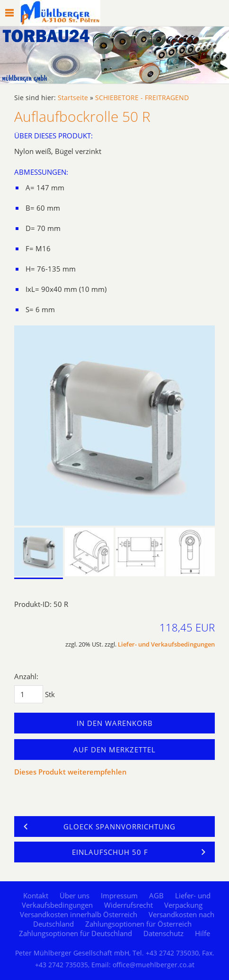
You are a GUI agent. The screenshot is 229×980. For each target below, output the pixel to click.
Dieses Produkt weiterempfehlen (70, 772)
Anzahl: (26, 676)
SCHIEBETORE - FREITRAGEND (142, 98)
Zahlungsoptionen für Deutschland (75, 933)
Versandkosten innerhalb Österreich (79, 914)
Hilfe (203, 933)
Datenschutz (163, 933)
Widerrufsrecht (128, 905)
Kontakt (36, 895)
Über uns (75, 895)
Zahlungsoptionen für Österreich (138, 924)
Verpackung (183, 905)
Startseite (73, 98)
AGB (156, 895)
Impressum (119, 895)
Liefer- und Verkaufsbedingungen (166, 644)
